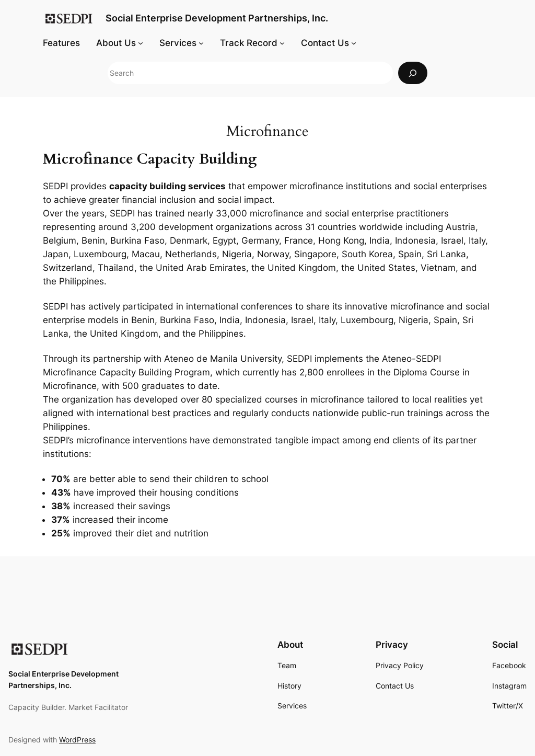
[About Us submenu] (141, 43)
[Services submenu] (201, 43)
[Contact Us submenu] (354, 43)
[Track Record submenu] (282, 43)
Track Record (249, 43)
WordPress (77, 740)
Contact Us (325, 43)
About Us (116, 43)
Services (178, 43)
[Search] (413, 73)
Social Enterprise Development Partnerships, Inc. (217, 18)
